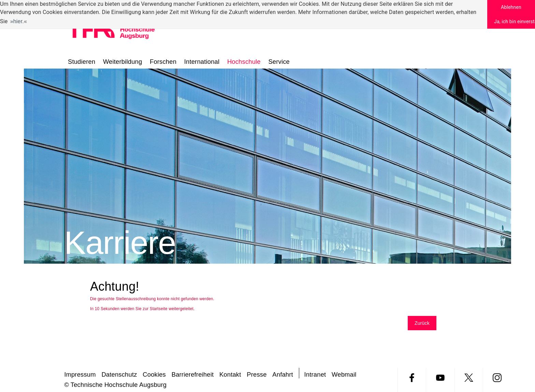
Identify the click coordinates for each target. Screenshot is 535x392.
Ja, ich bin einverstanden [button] (515, 21)
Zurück (422, 323)
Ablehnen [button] (511, 7)
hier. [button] (19, 21)
